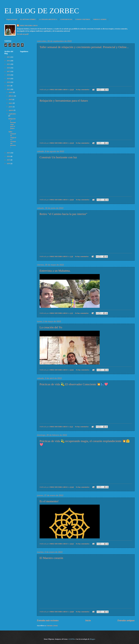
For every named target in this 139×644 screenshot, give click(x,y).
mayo (11, 103)
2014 (9, 61)
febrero (11, 96)
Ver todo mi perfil (23, 34)
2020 (9, 82)
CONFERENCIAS (66, 19)
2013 (9, 57)
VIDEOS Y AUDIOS (100, 19)
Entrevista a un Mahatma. (55, 271)
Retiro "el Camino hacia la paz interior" (63, 214)
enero (11, 92)
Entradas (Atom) (52, 626)
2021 (9, 86)
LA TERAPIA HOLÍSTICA (48, 19)
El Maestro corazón (51, 558)
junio (11, 107)
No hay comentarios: (83, 90)
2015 (9, 64)
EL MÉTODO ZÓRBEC (28, 19)
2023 (9, 153)
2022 (9, 89)
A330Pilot (72, 639)
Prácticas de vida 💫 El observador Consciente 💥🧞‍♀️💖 (74, 384)
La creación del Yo (51, 327)
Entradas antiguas (126, 620)
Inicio (88, 620)
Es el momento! (49, 501)
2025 (9, 160)
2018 (9, 75)
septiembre (12, 114)
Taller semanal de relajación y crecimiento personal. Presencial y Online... (84, 47)
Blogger (92, 639)
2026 (9, 164)
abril (11, 99)
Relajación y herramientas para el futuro (64, 101)
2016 (9, 68)
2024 (9, 156)
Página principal (12, 19)
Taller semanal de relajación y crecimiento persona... (12, 140)
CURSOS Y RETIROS (83, 19)
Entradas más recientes (48, 620)
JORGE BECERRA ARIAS (29, 26)
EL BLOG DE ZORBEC (42, 11)
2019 (9, 79)
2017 (9, 71)
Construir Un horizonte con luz (58, 157)
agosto (11, 110)
